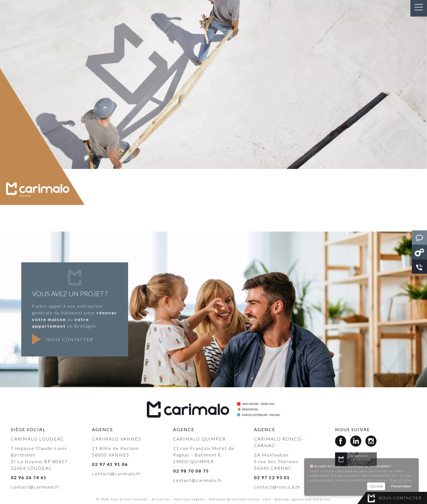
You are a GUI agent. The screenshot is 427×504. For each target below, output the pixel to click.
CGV (267, 499)
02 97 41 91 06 (110, 464)
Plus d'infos (401, 480)
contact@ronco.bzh (277, 487)
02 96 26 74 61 (29, 477)
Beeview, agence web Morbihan (303, 499)
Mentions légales (190, 499)
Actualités (161, 499)
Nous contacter (400, 498)
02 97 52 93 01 (272, 477)
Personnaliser (401, 486)
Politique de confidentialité (234, 499)
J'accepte (376, 486)
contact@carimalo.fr (35, 487)
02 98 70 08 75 (191, 471)
